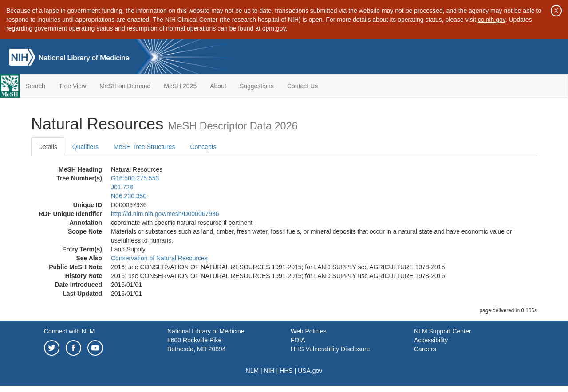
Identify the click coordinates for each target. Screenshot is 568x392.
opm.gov (274, 28)
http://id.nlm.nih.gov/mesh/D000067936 (165, 214)
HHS (286, 371)
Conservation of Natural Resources (159, 258)
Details (48, 147)
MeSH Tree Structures (144, 147)
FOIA (298, 340)
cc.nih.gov (492, 20)
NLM (252, 371)
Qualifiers (85, 147)
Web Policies (309, 331)
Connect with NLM (69, 331)
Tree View (72, 86)
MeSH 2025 (180, 86)
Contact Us (302, 86)
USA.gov (310, 371)
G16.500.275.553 (135, 178)
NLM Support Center (442, 331)
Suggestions (257, 86)
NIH (269, 371)
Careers (425, 349)
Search (35, 86)
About (218, 86)
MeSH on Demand (125, 86)
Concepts (203, 147)
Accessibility (431, 340)
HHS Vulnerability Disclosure (330, 349)
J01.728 (122, 187)
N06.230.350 (129, 196)
